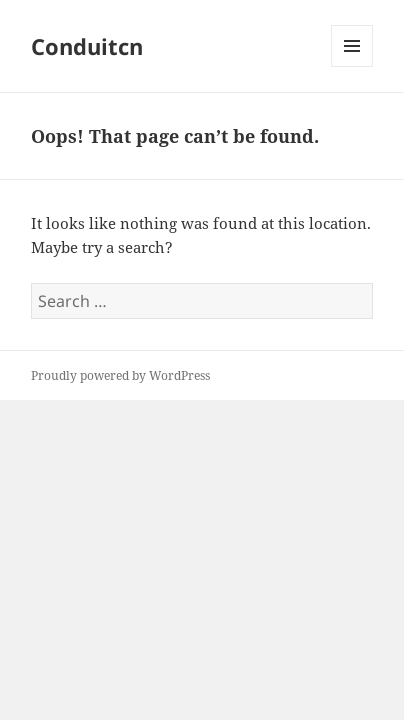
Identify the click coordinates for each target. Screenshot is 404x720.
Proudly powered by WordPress (120, 375)
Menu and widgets (352, 66)
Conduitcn (87, 46)
